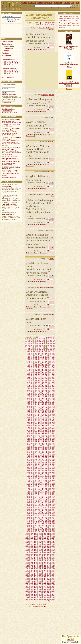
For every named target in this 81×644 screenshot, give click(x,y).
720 (29, 477)
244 (43, 380)
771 (39, 487)
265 (32, 385)
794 (36, 491)
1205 (36, 580)
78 (40, 348)
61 (54, 345)
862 (50, 504)
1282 (36, 598)
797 (46, 491)
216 (29, 376)
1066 (40, 548)
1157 (40, 569)
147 (39, 361)
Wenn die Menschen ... (10, 158)
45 (40, 344)
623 (53, 456)
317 (46, 395)
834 (36, 499)
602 (36, 453)
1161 (27, 570)
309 (46, 393)
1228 (44, 585)
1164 (40, 570)
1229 (49, 585)
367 (53, 405)
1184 (36, 575)
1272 (53, 594)
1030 (36, 540)
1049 (27, 544)
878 (50, 507)
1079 (36, 551)
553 (32, 443)
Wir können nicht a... (11, 120)
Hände (48, 230)
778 (36, 488)
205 (46, 372)
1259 (27, 593)
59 (48, 345)
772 (43, 487)
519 (53, 435)
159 (53, 363)
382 (50, 408)
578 (36, 448)
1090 (53, 552)
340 (43, 400)
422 (50, 416)
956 (43, 524)
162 (36, 364)
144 (29, 361)
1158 (44, 569)
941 (46, 520)
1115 (40, 559)
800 (29, 493)
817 (32, 496)
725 (46, 477)
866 (36, 506)
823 (53, 496)
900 (43, 512)
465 (32, 425)
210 (36, 374)
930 (36, 519)
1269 (40, 594)
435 (39, 419)
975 (53, 527)
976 (29, 528)
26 (48, 340)
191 (53, 369)
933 (46, 519)
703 (53, 472)
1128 (36, 562)
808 (29, 495)
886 (50, 509)
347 (39, 401)
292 (43, 390)
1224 (27, 585)
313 (32, 395)
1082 (49, 551)
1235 (44, 586)
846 (50, 501)
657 (32, 464)
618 (36, 456)
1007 (27, 535)
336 (29, 400)
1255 (40, 591)
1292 (49, 599)
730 (36, 479)
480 (29, 429)
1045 (40, 543)
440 (29, 421)
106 (36, 353)
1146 (53, 565)
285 (46, 389)
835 (39, 499)
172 (43, 366)
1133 (27, 564)
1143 (40, 565)
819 (39, 496)
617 (32, 456)
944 (29, 522)
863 (53, 504)
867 (39, 506)
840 (29, 501)
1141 (31, 565)
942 (50, 520)
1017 (40, 536)
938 (36, 520)
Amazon (69, 89)
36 (46, 342)
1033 (49, 540)
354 (36, 403)
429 (46, 417)
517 (46, 435)
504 (29, 434)
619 (39, 456)
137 (32, 360)
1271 (49, 594)
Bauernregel (50, 287)
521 (32, 437)
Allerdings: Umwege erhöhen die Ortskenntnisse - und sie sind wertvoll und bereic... (11, 173)
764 (43, 485)
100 (43, 352)
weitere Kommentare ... (10, 178)
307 (39, 393)
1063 (27, 548)
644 (43, 461)
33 (37, 342)
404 (43, 413)
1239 (31, 588)
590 (50, 450)
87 (34, 350)
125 (46, 356)
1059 (40, 546)
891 (39, 511)
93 (51, 350)
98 (37, 352)
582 (50, 448)
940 (43, 520)
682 (36, 469)
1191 (36, 577)
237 (46, 379)
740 (43, 480)
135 (53, 358)
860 (43, 504)
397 (46, 411)
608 (29, 454)
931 (39, 519)
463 (53, 424)
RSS (73, 3)
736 (29, 480)
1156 (36, 569)
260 (43, 384)
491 (39, 430)
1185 (40, 575)
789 (46, 490)
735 (53, 479)
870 (50, 506)
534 (50, 438)
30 (29, 342)
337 (32, 400)
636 (43, 459)
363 (39, 405)
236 (43, 379)
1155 (31, 569)
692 (43, 471)
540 (43, 440)
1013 (53, 535)
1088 (44, 552)
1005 (49, 533)
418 (36, 416)
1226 (36, 585)
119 (53, 355)
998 (50, 532)
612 (43, 454)
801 (32, 493)
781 (46, 488)
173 (46, 366)
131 (39, 358)
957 (46, 524)
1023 (36, 538)
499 (39, 432)
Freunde (63, 21)
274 (36, 387)
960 (29, 525)
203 (39, 372)
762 (36, 485)
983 (53, 528)
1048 (53, 543)
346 (36, 401)
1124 (49, 561)
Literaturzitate (7, 42)
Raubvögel (45, 314)
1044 (36, 543)
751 (53, 482)
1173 (49, 572)
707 (39, 474)
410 (36, 414)
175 (53, 366)
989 (46, 530)
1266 (27, 594)
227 (39, 377)
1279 (53, 596)
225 (32, 377)
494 (50, 430)
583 (53, 448)
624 (29, 458)
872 (29, 507)
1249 (44, 589)
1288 (31, 599)
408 (29, 414)
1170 (36, 572)
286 (50, 389)
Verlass (74, 24)
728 (29, 479)
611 (39, 454)
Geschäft (51, 29)
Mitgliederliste (6, 102)
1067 (44, 548)
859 (39, 504)
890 (36, 511)
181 (46, 368)
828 (43, 498)
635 (39, 459)
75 (32, 348)
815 (53, 495)
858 (36, 504)
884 (43, 509)
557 (46, 443)
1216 (53, 581)
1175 (27, 573)
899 (39, 512)
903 (53, 512)
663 (53, 464)
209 (32, 374)
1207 (44, 580)
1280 (27, 598)
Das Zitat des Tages (8, 109)
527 (53, 437)
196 (43, 371)
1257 (49, 591)
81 (48, 348)
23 (40, 340)
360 (29, 405)
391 (53, 409)
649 (32, 462)
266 (36, 385)
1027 (53, 538)
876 (43, 507)
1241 (40, 588)
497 (32, 432)
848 (29, 503)
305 (32, 393)
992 (29, 532)
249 (32, 382)
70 (48, 347)
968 (29, 527)
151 (53, 361)
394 (36, 411)
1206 (40, 580)
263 (53, 384)
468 (43, 425)
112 (29, 355)
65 (34, 347)
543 (53, 440)
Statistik (40, 3)
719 (53, 475)
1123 (44, 561)
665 (32, 466)
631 (53, 458)
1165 (44, 570)
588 (43, 450)
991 (53, 530)
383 (53, 408)
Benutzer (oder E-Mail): (10, 84)
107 (39, 353)
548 (43, 442)
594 (36, 451)
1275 (36, 596)
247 (53, 380)
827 (39, 498)
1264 (49, 593)
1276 (40, 596)
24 (43, 340)
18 (26, 340)
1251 (53, 589)
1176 (31, 573)
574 (50, 446)
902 (50, 512)
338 (36, 400)
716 (43, 475)
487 (53, 429)
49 (51, 344)
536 (29, 440)
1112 (27, 559)
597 (46, 451)
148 (43, 361)
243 (39, 380)
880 (29, 509)
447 (53, 421)
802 (36, 493)
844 (43, 501)
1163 (36, 570)
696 (29, 472)
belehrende (8, 48)
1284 (44, 598)
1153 (53, 567)
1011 (44, 535)
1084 (27, 552)
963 (39, 525)
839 (53, 499)
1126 (27, 562)
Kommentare (30, 136)
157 (46, 363)
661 (46, 464)
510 (50, 434)
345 (32, 401)
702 (50, 472)
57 (43, 345)
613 (46, 454)
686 (50, 469)
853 (46, 503)
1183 (31, 575)
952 (29, 524)
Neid (52, 172)
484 (43, 429)
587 (39, 450)
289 (32, 390)
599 (53, 451)
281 (32, 389)
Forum (25, 3)
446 (50, 421)
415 (53, 414)
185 (32, 369)
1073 (40, 549)
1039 (44, 541)
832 (29, 499)
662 (50, 464)
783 (53, 488)
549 (46, 442)
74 (29, 348)
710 (50, 474)
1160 (53, 569)
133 (46, 358)
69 (46, 347)
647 (53, 461)
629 (46, 458)
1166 (49, 570)
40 (26, 344)
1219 (36, 583)
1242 (44, 588)
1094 (40, 554)
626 (36, 458)
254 (50, 382)
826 (36, 498)
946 (36, 522)
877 (46, 507)
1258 (53, 591)
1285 (49, 598)
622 (50, 456)
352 (29, 403)
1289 (36, 599)
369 (32, 406)
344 (29, 401)
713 (32, 475)
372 (43, 406)
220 (43, 376)
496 (29, 432)
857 (32, 504)
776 (29, 488)
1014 (27, 536)
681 (32, 469)
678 (50, 467)
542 (50, 440)
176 (29, 368)
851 (39, 503)
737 (32, 480)
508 (43, 434)
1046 (44, 543)
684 (43, 469)
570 (36, 446)
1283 (40, 598)
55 (37, 345)
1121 (36, 561)
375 (53, 406)
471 (53, 425)
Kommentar (30, 166)
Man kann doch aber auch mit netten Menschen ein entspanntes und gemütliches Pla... (11, 162)
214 (50, 374)
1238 (27, 588)
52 (29, 345)
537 (32, 440)
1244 (53, 588)
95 (29, 352)
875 (39, 507)
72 (54, 347)
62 (26, 347)
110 (50, 353)
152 (29, 363)
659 (39, 464)
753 (32, 483)
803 (39, 493)
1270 (44, 594)
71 (51, 347)
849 (32, 503)
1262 (40, 593)
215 (53, 374)
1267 (31, 594)
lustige (7, 51)
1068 (49, 548)
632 (29, 459)
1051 (36, 544)
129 (32, 358)
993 (32, 532)
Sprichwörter (7, 44)
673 (32, 467)
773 (46, 487)
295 (53, 390)
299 (39, 392)
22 (37, 340)
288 (29, 390)
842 (36, 501)
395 (39, 411)
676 (43, 467)
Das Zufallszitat (7, 111)
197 (46, 371)
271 (53, 385)
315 (39, 395)
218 (36, 376)
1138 (49, 564)
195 (39, 371)
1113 (31, 559)
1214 (44, 581)
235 (39, 379)
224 (29, 377)
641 (32, 461)
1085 (31, 552)
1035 (27, 541)
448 (29, 422)
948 (43, 522)
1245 (27, 589)
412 (43, 414)
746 (36, 482)
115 (39, 355)
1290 (40, 599)
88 (37, 350)
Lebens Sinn (74, 21)
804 (43, 493)
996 (43, 532)
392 (29, 411)
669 (46, 466)
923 (39, 517)
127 (53, 356)
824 (29, 498)
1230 (53, 585)
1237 (53, 586)
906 (46, 23)
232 (29, 379)
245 (46, 380)
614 (50, 454)
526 (50, 437)
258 (36, 384)
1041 (53, 541)
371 (39, 406)
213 (46, 374)
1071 (31, 549)
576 (29, 448)
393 (32, 411)
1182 (27, 575)
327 (53, 397)
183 (53, 368)
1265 (53, 593)
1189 (27, 577)
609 (32, 454)
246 (50, 380)
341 (46, 400)
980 (43, 528)
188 (43, 369)
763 (39, 485)
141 (46, 360)
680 (29, 469)
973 (46, 527)
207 (53, 372)
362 (36, 405)
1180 (49, 573)
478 (50, 427)
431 (53, 417)
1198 (36, 578)
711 (53, 474)
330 (36, 398)
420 (43, 416)
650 (36, 462)
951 (53, 522)
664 (29, 466)
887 (53, 509)
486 (50, 429)
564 (43, 445)
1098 (27, 556)
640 (29, 461)
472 (29, 427)
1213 (40, 581)
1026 (49, 538)
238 (50, 379)
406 (50, 413)
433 (32, 419)
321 (32, 397)
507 (39, 434)
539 (39, 440)
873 (32, 507)
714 (36, 475)
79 (43, 348)
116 (43, 355)
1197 (31, 578)
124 (43, 356)
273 (32, 387)
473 (32, 427)
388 (43, 409)
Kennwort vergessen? (9, 94)
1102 (44, 556)
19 (29, 340)
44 (37, 344)
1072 (36, 549)
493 (46, 430)
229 (46, 377)
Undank (51, 259)
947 (39, 522)
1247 (36, 589)
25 (46, 340)
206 (50, 372)
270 (50, 385)
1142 (36, 565)
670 (50, 466)
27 (51, 340)
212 (43, 374)
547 (39, 442)
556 (43, 443)
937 (32, 520)
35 (43, 342)
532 (43, 438)
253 (46, 382)
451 (39, 422)
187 (39, 369)
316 (43, 395)
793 (32, 491)
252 (43, 382)
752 (29, 483)
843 (39, 501)
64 (32, 347)
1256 (44, 591)
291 (39, 390)
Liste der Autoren (9, 60)
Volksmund (6, 55)
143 (53, 360)
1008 (31, 535)
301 (46, 392)
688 (29, 471)
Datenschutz (58, 3)
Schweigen (45, 95)
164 (43, 364)
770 (36, 487)
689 (32, 471)
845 (46, 501)
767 (53, 485)
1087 (40, 552)
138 (36, 360)
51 (26, 345)
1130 (44, 562)
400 (29, 413)
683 (39, 469)
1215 (49, 581)
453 (46, 422)
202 (36, 372)
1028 (27, 540)
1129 (40, 562)
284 (43, 389)
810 (36, 495)
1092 (31, 554)
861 (46, 504)
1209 (53, 580)
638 (50, 459)
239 (53, 379)
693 (46, 471)
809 (32, 495)
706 (36, 474)
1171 (40, 572)
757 (46, 483)
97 (34, 352)
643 (39, 461)
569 (32, 446)
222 (50, 376)
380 (43, 408)
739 (39, 480)
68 (43, 347)
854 (50, 503)
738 (36, 480)
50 (54, 344)
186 (36, 369)
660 (43, 464)
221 (46, 376)
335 (53, 398)
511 (53, 434)
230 (50, 377)
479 (53, 427)
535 (53, 438)
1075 (49, 549)
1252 (27, 591)
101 (46, 352)
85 (29, 350)
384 (29, 409)
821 (46, 496)
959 (53, 524)
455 (53, 422)
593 (32, 451)
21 (34, 340)
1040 (49, 541)
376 (29, 408)
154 (36, 363)
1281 (31, 598)
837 (46, 499)
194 (36, 371)
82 (51, 348)
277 (46, 387)
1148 (31, 567)
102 (50, 352)
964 (43, 525)
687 (53, 469)
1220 (40, 583)
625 (32, 458)
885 (46, 509)
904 (29, 514)
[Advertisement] (53, 71)
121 (32, 356)
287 (53, 389)
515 (39, 435)
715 (39, 475)
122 (36, 356)
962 (36, 525)
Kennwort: (5, 88)
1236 (49, 586)
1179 (44, 573)
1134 (31, 564)
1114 (36, 559)
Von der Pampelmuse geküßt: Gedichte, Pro (69, 84)
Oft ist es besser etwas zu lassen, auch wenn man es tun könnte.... (11, 124)
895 (53, 511)
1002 (36, 533)
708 (43, 474)
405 (46, 413)
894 (50, 511)
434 (36, 419)
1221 (44, 583)
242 (36, 380)
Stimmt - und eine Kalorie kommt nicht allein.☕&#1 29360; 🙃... (11, 133)
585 (32, 450)
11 (37, 339)
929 (32, 519)
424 (29, 417)
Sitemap (67, 3)
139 (39, 360)
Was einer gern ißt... (11, 129)
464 (29, 425)
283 (39, 389)
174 (50, 366)
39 (54, 342)
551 (53, 442)
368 (29, 406)
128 (29, 358)
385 (32, 409)
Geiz (52, 196)
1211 (31, 581)
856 (29, 504)
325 (46, 397)
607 (53, 453)
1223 (53, 583)
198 (50, 371)
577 (32, 448)
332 (43, 398)
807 (53, 493)
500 (43, 432)
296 (29, 392)
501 (46, 432)
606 (50, 453)
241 (32, 380)
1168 (27, 572)
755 (39, 483)
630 (50, 458)
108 (43, 353)
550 (50, 442)
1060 (44, 546)
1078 (31, 551)
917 (46, 516)
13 (43, 339)
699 (39, 472)
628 (43, 458)
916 (43, 516)
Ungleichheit (46, 172)
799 (53, 491)
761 (32, 485)
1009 (36, 535)
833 (32, 499)
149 (46, 361)
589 (46, 450)
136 (29, 360)
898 (36, 512)
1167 (53, 570)
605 (46, 453)
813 (46, 495)
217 (32, 376)
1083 (53, 551)
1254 (36, 591)
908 (53, 23)
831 (53, 498)
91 (46, 350)
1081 (44, 551)
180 (43, 368)
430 (50, 417)
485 (46, 429)
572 (43, 446)
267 (39, 385)
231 (53, 377)
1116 (44, 559)
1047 (49, 543)
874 (36, 507)
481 (32, 429)
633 (32, 459)
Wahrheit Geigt (71, 26)
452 (43, 422)
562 (36, 445)
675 (39, 467)
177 (32, 368)
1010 (40, 535)
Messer (72, 16)
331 (39, 398)
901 (46, 512)
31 (32, 342)
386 (36, 409)
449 (32, 422)
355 (39, 403)
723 (39, 477)
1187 (49, 575)
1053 (44, 544)
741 (46, 480)
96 (31, 352)
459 (39, 424)
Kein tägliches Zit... (9, 204)
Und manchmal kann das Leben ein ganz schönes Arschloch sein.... (11, 153)
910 (41, 25)
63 (29, 347)
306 (36, 393)
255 (53, 382)
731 (39, 479)
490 (36, 430)
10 (34, 339)
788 (43, 490)
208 (29, 374)
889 (32, 511)
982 (50, 528)
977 (32, 528)
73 (26, 348)
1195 (53, 577)
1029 (31, 540)
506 (36, 434)
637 (46, 459)
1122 (40, 561)
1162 (31, 570)
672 (29, 467)
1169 (31, 572)
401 (32, 413)
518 (50, 435)
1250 (49, 589)
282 (36, 389)
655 (53, 462)
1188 (53, 575)
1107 (36, 557)
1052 (40, 544)
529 (32, 438)
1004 (44, 533)
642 (36, 461)
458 (36, 424)
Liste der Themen (9, 69)
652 (43, 462)
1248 (40, 589)
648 (29, 462)
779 (39, 488)
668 (43, 466)
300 (43, 392)
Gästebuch (32, 3)
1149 (36, 567)
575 (53, 446)
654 (50, 462)
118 (50, 355)
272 (29, 387)
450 (36, 422)
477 (46, 427)
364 (43, 405)
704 (29, 474)
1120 (31, 561)
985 (32, 530)
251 (39, 382)
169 (32, 366)
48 (48, 344)
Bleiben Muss (63, 17)
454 (50, 422)
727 (53, 477)
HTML (11, 19)
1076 (53, 549)
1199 (40, 578)
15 (48, 339)
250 (36, 382)
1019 (49, 536)
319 (53, 395)
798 (50, 491)
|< (41, 23)
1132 (53, 562)
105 (32, 353)
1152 (49, 567)
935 (53, 519)
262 (50, 384)
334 (50, 398)
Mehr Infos (70, 640)
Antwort (52, 95)
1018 (44, 536)
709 (46, 474)
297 (32, 392)
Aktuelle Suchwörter (73, 8)
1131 (49, 562)
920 (29, 517)
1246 (31, 589)
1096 (49, 554)
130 (36, 358)
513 (32, 435)
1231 (27, 586)
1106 (31, 557)
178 (36, 368)
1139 (53, 564)
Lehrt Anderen (75, 19)
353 (32, 403)
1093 (36, 554)
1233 (36, 586)
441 (32, 421)
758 (50, 483)
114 (36, 355)
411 (39, 414)
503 (53, 432)
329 (32, 398)
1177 (36, 573)
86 (32, 350)
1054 (49, 544)
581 (46, 448)
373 (46, 406)
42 (32, 344)
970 (36, 527)
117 (46, 355)
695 (53, 471)
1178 (40, 573)
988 (43, 530)
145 (32, 361)
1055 (53, 544)
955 (39, 524)
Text (18, 19)
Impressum (48, 3)
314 (36, 395)
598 (50, 451)
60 (51, 345)
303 (53, 392)
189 (46, 369)
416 (29, 416)
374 (50, 406)
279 (53, 387)
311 (53, 393)
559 (53, 443)
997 (46, 532)
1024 (40, 538)
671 (53, 466)
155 (39, 363)
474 (36, 427)
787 (39, 490)
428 (43, 417)
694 (50, 471)
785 (32, 490)
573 (46, 446)
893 (46, 511)
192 (29, 371)
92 (48, 350)
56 (40, 345)
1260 (31, 593)
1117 (49, 559)
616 (29, 456)
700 (43, 472)
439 (53, 419)
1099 (31, 556)
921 (32, 517)
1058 (36, 546)
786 (36, 490)
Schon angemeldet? (9, 101)
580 (43, 448)
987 (39, 530)
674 (36, 467)
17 (54, 339)
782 (50, 488)
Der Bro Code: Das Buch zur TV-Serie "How (69, 47)
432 (29, 419)
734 (50, 479)
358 (50, 403)
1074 (44, 549)
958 (50, 524)
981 (46, 528)
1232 (31, 586)
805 (46, 493)
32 (34, 342)
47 (46, 344)
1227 (40, 585)
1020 (53, 536)
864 (29, 506)
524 (43, 437)
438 (50, 419)
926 (50, 517)
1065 (36, 548)
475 (39, 427)
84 (26, 350)
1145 (49, 565)
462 (50, 424)
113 (32, 355)
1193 (44, 577)
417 (32, 416)
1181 (53, 573)
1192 (40, 577)
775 (53, 487)
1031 (40, 540)
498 (36, 432)
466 (36, 425)
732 (43, 479)
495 (53, 430)
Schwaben (40, 194)
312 (29, 395)
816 (29, 496)
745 (32, 482)
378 (36, 408)
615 (53, 454)
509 (46, 434)
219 (39, 376)
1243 (49, 588)
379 (39, 408)
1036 (31, 541)
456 (29, 424)
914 (36, 516)
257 (32, 384)
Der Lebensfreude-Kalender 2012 (69, 65)
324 (43, 397)
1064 (31, 548)
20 (32, 340)
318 (50, 395)
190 (50, 369)
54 (34, 345)
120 (29, 356)
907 (50, 23)
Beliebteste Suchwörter (58, 8)
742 (50, 480)
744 (29, 482)
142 (50, 360)
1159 (49, 569)
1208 (49, 580)
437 (46, 419)
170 (36, 366)
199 (53, 371)
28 (54, 340)
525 (46, 437)
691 (39, 471)
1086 (36, 552)
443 (39, 421)
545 (32, 442)
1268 (36, 594)
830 (50, 498)
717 (46, 475)
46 (43, 344)
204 (43, 372)
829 (46, 498)
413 (46, 414)
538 (36, 440)
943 (53, 520)
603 (39, 453)
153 (32, 363)
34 (40, 342)
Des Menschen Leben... (11, 149)
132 (43, 358)
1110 (49, 557)
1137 (44, 564)
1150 (40, 567)
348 (43, 401)
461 (46, 424)
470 (50, 425)
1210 (27, 581)
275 (39, 387)
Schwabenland (49, 194)
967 (53, 525)
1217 (27, 583)
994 (36, 532)
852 (43, 503)
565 (46, 445)
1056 (27, 546)
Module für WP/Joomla (9, 112)
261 (46, 384)
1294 (48, 601)
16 (51, 339)
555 (39, 443)
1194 (49, 577)
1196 (27, 578)
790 (50, 490)
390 (50, 409)
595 (39, 451)
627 (39, 458)
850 (36, 503)
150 (50, 361)
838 (50, 499)
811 (39, 495)
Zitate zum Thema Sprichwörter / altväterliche (36, 605)
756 (43, 483)
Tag (38, 287)
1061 (49, 546)
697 (32, 472)
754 (36, 483)
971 (39, 527)
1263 (44, 593)
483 (39, 429)
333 (46, 398)
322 (36, 397)
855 (53, 503)
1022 (31, 538)
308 (43, 393)
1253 (31, 591)
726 (50, 477)
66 (37, 347)
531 (39, 438)
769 (32, 487)
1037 (36, 541)
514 (36, 435)
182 (50, 368)
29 (26, 342)
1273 (27, 596)
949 (46, 522)
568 (29, 446)
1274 (31, 596)
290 (36, 390)
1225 (31, 585)
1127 (31, 562)
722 (36, 477)
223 (53, 376)
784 (29, 490)
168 (29, 366)
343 (53, 400)
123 (39, 356)
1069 (53, 548)
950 (50, 522)
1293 (53, 599)
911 (45, 25)
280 (29, 389)
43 (34, 344)
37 (48, 342)
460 (43, 424)
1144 (44, 565)
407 (53, 413)
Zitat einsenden (8, 78)
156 (43, 363)
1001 (31, 533)
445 (46, 421)
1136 (40, 564)
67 (40, 347)
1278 (49, 596)
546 (36, 442)
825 (32, 498)
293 (46, 390)
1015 (31, 536)
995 (39, 532)
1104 (53, 556)
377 (32, 408)
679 (53, 467)
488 (29, 430)
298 (36, 392)
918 (50, 516)
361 (32, 405)
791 (53, 490)
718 (50, 475)
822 (50, 496)
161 (32, 364)
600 (29, 453)
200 (29, 372)
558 (50, 443)
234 (36, 379)
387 (39, 409)
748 (43, 482)
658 (36, 464)
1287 (27, 599)
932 (43, 519)
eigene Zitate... (7, 186)
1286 (53, 598)
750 (50, 482)
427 (39, 417)
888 (29, 511)
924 (43, 517)
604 (43, 453)
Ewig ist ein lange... (11, 138)
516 (43, 435)
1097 (53, 554)
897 (32, 512)
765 (46, 485)
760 (29, 485)
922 (36, 517)
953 (32, 524)
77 (37, 348)
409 (32, 414)
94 (54, 350)
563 (39, 445)
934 (50, 519)
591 (53, 450)
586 (36, 450)
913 (32, 516)
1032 (44, 540)
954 (36, 524)
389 (46, 409)
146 (36, 361)
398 (50, 411)
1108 (40, 557)
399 (53, 411)
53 (32, 345)
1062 (53, 546)
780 (43, 488)
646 (50, 461)
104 (29, 353)
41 (29, 344)
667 (39, 466)
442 (36, 421)
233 (32, 379)
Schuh (52, 28)
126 (50, 356)
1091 (27, 554)
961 (32, 525)
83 (54, 348)
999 (53, 532)
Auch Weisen (67, 19)
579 (39, 448)
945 (32, 522)
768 (29, 487)
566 (50, 445)
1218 (31, 583)
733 (46, 479)
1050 (31, 544)
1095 (44, 554)
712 (29, 475)
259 (39, 384)
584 (29, 450)
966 (50, 525)
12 (40, 339)
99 (40, 352)
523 (39, 437)
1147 (27, 567)
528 (29, 438)
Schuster (42, 28)
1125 (53, 561)
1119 (27, 561)
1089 (49, 552)
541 (46, 440)
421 (46, 416)
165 (46, 364)
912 (48, 25)
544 (29, 442)
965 (46, 525)
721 (32, 477)
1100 (36, 556)
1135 (36, 564)
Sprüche (5, 53)
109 (46, 353)
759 (53, 483)
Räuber (52, 314)
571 (39, 446)
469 (46, 425)
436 (43, 419)
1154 (27, 569)
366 (50, 405)
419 (39, 416)
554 (36, 443)
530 (36, 438)
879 (53, 507)
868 (43, 506)
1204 (31, 580)
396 (43, 411)
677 (46, 467)
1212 (36, 581)
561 (32, 445)
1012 (49, 535)
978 (36, 528)
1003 (40, 533)
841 (32, 501)
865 (32, 506)
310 (50, 393)
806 (50, 493)
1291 (44, 599)
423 (53, 416)
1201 (49, 578)
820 (43, 496)
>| (54, 25)
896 (29, 512)
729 (32, 479)
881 (32, 509)
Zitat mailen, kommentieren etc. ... (37, 49)
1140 (27, 565)
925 (46, 517)
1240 (36, 588)
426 (36, 417)
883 (39, 509)
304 (29, 393)
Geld (47, 28)
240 (29, 380)
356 (43, 403)
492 (43, 430)
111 (53, 353)
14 (46, 339)
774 (50, 487)
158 (50, 363)
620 (43, 456)
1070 (27, 549)
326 (50, 397)
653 (46, 462)
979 (39, 528)
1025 (44, 538)
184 (29, 369)
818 (36, 496)
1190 (31, 577)
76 (34, 348)
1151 (44, 567)
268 (43, 385)
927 (53, 517)
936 (29, 520)
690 (36, 471)
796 (43, 491)
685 (46, 469)
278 (50, 387)
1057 (31, 546)
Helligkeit (43, 287)
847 (53, 501)
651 (39, 462)
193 (32, 371)
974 (50, 527)
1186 (44, 575)
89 (40, 350)
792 (29, 491)
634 (36, 459)
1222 (49, 583)
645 (46, 461)
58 (46, 345)
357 (46, 403)
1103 (49, 556)
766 (50, 485)
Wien (52, 117)
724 (43, 477)
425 (32, 417)
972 (43, 527)
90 (43, 350)
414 (50, 414)
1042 (27, 543)
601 (32, 453)
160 (29, 364)
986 (36, 530)
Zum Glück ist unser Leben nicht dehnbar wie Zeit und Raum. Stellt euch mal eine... (11, 143)
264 (29, 385)
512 (29, 435)
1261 (36, 593)
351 (53, 401)
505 (32, 434)
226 (36, 377)
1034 (53, 540)
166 (50, 364)
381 (46, 408)
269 (46, 385)
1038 (40, 541)
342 (50, 400)
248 (29, 382)
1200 (44, 578)
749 (46, 482)
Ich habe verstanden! (71, 642)
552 (29, 443)
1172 (44, 572)
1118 (53, 559)
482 (36, 429)
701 (46, 472)
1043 (31, 543)
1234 (40, 586)
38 (51, 342)
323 (39, 397)
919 (53, 516)
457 (32, 424)
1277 (44, 596)
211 (39, 374)
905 (32, 514)
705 (32, 474)
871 (53, 506)
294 (50, 390)
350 (50, 401)
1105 (27, 557)
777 (32, 488)
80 (46, 348)
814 (50, 495)
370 (36, 406)
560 (29, 445)
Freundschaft (65, 23)
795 (39, 491)
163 (39, 364)
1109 (44, 557)
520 (29, 437)
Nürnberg (51, 141)
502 (50, 432)
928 (29, 519)
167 (53, 364)
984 (29, 530)
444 (43, 421)
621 (46, 456)
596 (43, 451)
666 (36, 466)
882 (36, 509)
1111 (53, 557)
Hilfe (77, 3)
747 (39, 482)
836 (43, 499)
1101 (40, 556)
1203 (27, 580)
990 (50, 530)
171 (39, 366)
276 (43, 387)
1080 (40, 551)
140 (43, 360)
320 (29, 397)
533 (46, 438)
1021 (27, 538)
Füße (52, 230)
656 (29, 464)
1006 (53, 533)
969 (32, 527)
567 (53, 445)
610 (36, 454)
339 (39, 400)
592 (29, 451)
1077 (27, 551)
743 (53, 480)
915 (39, 516)
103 (53, 352)
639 (53, 459)
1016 (36, 536)
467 (39, 425)
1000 (27, 533)
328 (29, 398)
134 (50, 358)
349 (46, 401)
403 (39, 413)
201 (32, 372)
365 (46, 405)
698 (36, 472)
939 (39, 520)
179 (39, 368)
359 (53, 403)
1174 (53, 572)
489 (32, 430)
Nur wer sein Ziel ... (11, 168)
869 (46, 506)
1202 (53, 578)
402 (36, 413)
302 (50, 392)
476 (43, 427)
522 (36, 437)
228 (43, 377)
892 (43, 511)
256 (29, 384)
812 (43, 495)
